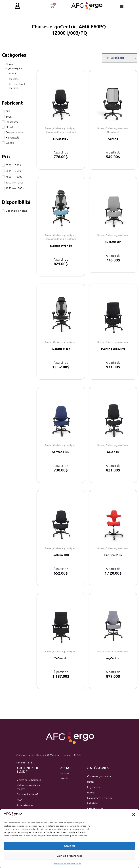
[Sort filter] (119, 59)
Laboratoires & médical (17, 87)
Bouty (91, 783)
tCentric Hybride (61, 246)
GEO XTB (113, 453)
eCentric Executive (113, 350)
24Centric (61, 659)
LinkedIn (63, 779)
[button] (134, 815)
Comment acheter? (27, 795)
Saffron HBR (61, 453)
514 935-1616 (24, 763)
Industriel (14, 80)
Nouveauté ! (113, 133)
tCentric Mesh (61, 350)
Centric (113, 140)
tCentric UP (113, 243)
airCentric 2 (61, 140)
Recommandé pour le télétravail (61, 133)
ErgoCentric (94, 788)
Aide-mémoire (25, 806)
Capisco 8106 (113, 556)
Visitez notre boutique (29, 781)
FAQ (19, 801)
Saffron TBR (61, 556)
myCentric (113, 659)
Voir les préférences (69, 856)
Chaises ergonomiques (14, 67)
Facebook (64, 774)
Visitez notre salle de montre (28, 788)
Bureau (13, 74)
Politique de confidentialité (68, 863)
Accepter (70, 846)
